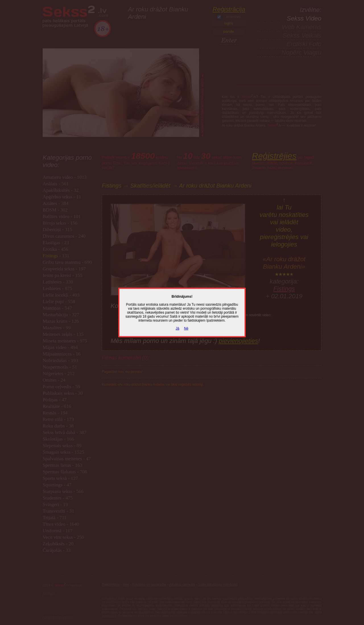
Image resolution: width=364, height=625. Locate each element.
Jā (178, 328)
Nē (186, 328)
